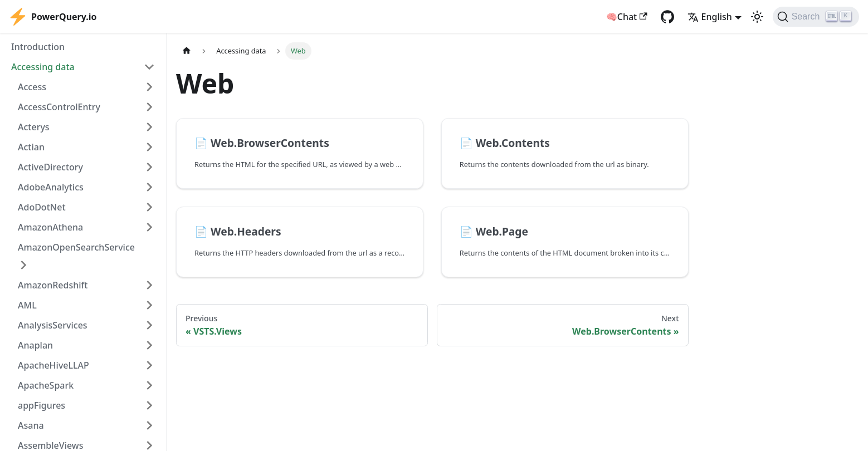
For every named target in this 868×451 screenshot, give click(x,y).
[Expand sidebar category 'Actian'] (149, 147)
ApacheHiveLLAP (53, 365)
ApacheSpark (46, 385)
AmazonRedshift (53, 285)
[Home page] (187, 51)
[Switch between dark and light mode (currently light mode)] (757, 17)
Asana (31, 425)
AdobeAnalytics (51, 187)
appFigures (42, 405)
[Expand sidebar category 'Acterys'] (149, 127)
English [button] (710, 17)
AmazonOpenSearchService (76, 247)
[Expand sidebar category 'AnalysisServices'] (149, 325)
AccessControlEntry (59, 107)
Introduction (38, 47)
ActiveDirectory (50, 167)
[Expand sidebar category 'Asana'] (149, 425)
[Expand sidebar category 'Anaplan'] (149, 345)
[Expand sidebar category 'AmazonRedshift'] (149, 285)
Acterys (34, 127)
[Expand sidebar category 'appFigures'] (149, 405)
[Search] (816, 17)
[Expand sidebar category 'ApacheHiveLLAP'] (149, 365)
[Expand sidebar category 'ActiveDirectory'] (149, 167)
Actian (31, 147)
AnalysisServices (53, 325)
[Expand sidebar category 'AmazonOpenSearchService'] (23, 265)
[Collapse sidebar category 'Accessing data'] (149, 67)
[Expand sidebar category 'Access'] (149, 87)
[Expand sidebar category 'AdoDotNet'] (149, 207)
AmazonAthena (50, 227)
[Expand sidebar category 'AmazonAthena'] (149, 227)
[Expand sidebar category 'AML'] (149, 305)
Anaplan (35, 345)
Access (32, 87)
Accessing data (43, 67)
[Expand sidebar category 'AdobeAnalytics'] (149, 187)
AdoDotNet (42, 207)
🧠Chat (627, 17)
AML (27, 305)
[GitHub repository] (667, 17)
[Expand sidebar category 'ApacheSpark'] (149, 385)
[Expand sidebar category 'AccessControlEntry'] (149, 107)
